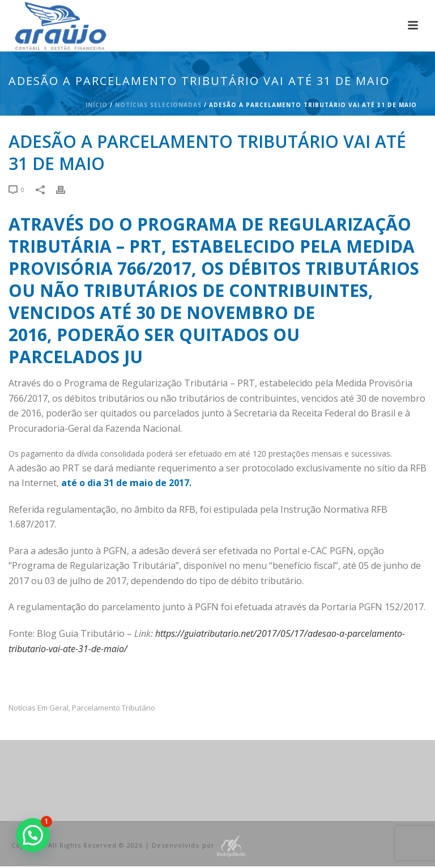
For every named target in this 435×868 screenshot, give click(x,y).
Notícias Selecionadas (158, 105)
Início (97, 105)
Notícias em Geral (39, 708)
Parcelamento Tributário (114, 708)
